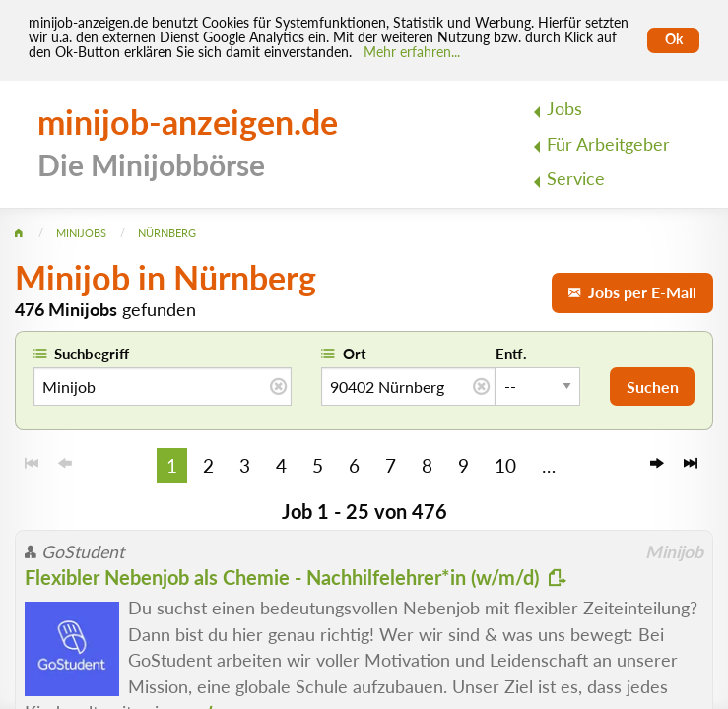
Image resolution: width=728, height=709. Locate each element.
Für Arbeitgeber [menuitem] (608, 144)
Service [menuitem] (576, 179)
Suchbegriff (92, 354)
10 (505, 465)
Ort (355, 354)
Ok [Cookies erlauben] (674, 39)
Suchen (653, 387)
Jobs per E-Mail (632, 292)
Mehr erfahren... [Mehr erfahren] (412, 52)
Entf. (511, 354)
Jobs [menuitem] (564, 109)
